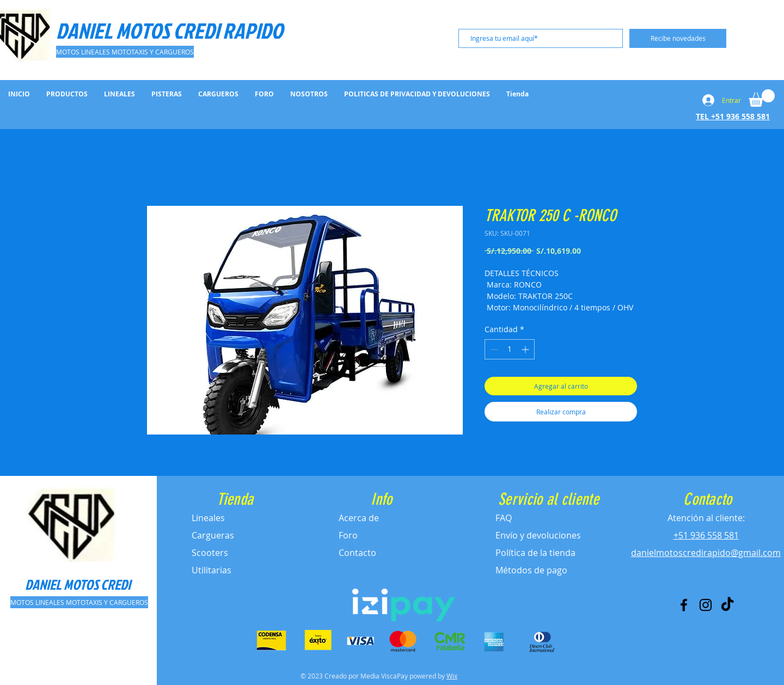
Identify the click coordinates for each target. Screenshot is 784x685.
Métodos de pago (531, 570)
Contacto (357, 553)
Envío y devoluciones (538, 535)
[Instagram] (706, 605)
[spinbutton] (510, 349)
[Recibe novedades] (678, 38)
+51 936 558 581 (706, 535)
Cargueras (213, 535)
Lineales (208, 518)
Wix (452, 676)
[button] (762, 98)
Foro (348, 535)
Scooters (210, 553)
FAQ (504, 518)
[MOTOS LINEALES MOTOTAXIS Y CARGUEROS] (125, 52)
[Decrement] (493, 349)
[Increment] (526, 349)
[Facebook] (684, 605)
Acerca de (359, 518)
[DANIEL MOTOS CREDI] (78, 584)
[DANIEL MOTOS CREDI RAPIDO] (171, 30)
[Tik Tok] (727, 605)
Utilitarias (212, 570)
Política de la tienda (535, 553)
